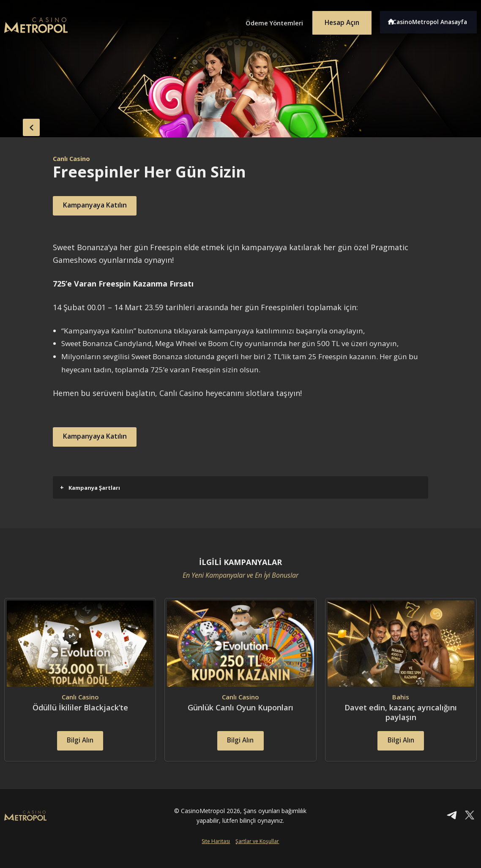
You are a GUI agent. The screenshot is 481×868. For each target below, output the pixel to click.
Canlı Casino (74, 158)
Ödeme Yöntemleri (263, 20)
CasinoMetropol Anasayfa (433, 20)
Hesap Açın (337, 20)
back (21, 126)
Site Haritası (216, 854)
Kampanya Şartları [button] (90, 487)
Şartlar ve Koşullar (257, 854)
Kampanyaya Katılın (103, 206)
